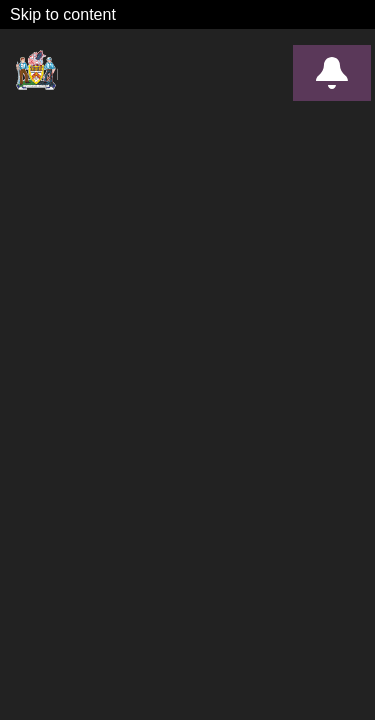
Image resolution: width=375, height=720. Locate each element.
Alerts (332, 73)
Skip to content (63, 14)
